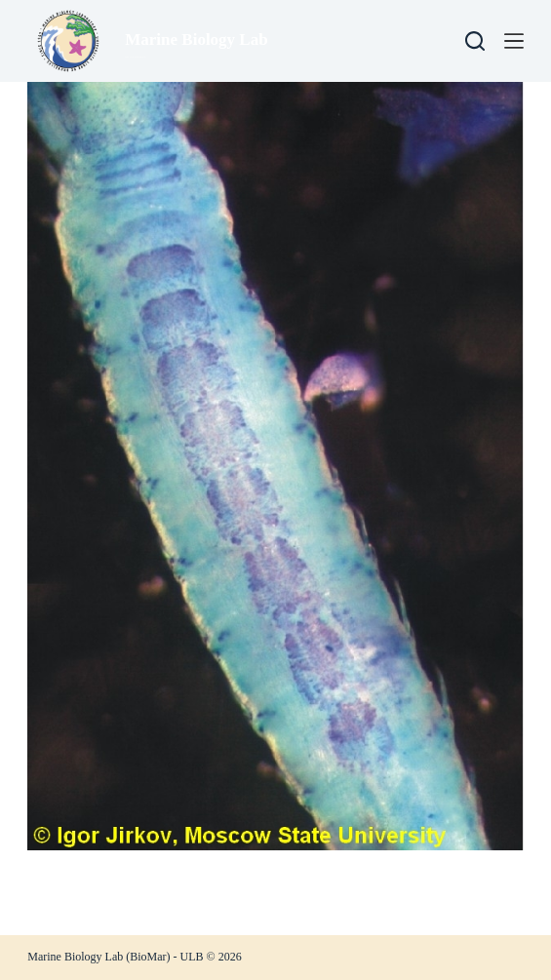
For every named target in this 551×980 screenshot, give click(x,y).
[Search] (475, 41)
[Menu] (514, 41)
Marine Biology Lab (196, 39)
